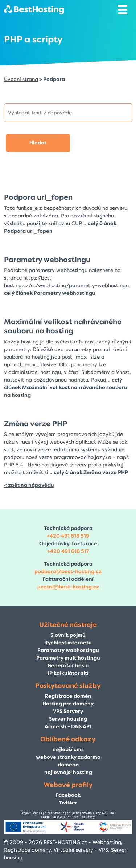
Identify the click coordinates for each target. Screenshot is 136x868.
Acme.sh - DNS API (68, 727)
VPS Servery (68, 711)
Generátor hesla (68, 666)
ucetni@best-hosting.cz (68, 587)
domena (68, 765)
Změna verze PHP (36, 424)
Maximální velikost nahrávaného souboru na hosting (63, 326)
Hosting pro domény (68, 704)
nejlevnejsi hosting (68, 772)
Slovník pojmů (68, 635)
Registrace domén (68, 696)
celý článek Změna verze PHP (91, 472)
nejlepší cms (68, 749)
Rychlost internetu (68, 643)
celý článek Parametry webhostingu (50, 293)
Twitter (68, 803)
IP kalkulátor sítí (68, 673)
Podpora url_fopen (38, 197)
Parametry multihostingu (68, 658)
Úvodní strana (21, 79)
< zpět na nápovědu (29, 485)
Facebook (68, 795)
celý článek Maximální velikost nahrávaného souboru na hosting (66, 388)
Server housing (68, 719)
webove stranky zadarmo (68, 757)
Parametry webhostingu (47, 260)
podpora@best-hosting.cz (68, 572)
